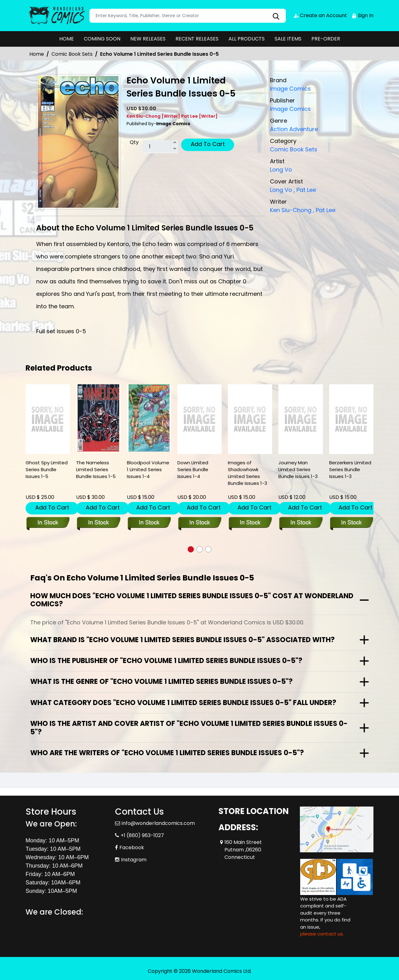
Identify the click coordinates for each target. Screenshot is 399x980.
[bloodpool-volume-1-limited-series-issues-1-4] (149, 418)
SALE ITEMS (288, 39)
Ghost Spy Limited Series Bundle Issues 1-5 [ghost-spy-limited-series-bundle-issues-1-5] (47, 469)
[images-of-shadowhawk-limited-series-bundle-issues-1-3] (250, 419)
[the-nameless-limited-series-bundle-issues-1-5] (98, 418)
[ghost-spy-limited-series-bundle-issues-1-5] (48, 419)
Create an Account (320, 15)
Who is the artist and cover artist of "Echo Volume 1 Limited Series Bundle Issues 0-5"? (189, 728)
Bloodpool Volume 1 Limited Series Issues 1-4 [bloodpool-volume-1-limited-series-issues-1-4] (148, 469)
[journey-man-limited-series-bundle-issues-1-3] (300, 419)
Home (37, 54)
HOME (67, 39)
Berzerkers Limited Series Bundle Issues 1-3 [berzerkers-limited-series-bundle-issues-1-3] (350, 469)
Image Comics (290, 109)
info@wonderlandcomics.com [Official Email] (158, 823)
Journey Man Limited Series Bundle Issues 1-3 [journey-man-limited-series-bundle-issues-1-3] (298, 469)
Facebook (132, 847)
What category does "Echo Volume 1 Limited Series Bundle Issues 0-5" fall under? (183, 703)
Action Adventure (294, 128)
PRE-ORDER (326, 39)
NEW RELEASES (148, 39)
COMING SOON (102, 39)
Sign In (363, 15)
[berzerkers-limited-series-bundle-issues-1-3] (351, 419)
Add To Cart (208, 144)
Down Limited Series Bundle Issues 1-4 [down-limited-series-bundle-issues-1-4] (193, 469)
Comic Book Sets (72, 54)
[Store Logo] (57, 16)
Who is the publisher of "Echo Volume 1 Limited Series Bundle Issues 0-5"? (166, 661)
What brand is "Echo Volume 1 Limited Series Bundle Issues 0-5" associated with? (183, 640)
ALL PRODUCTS (247, 39)
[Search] (188, 16)
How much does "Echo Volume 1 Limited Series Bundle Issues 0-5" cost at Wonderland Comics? (192, 600)
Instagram (134, 860)
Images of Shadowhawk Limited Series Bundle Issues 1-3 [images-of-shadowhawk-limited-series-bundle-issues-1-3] (248, 473)
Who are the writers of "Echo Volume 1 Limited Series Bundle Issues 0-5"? (167, 753)
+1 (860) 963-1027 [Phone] (142, 835)
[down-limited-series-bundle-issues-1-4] (199, 419)
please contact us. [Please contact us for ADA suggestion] (322, 934)
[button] (191, 549)
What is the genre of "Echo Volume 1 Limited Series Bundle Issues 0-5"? (161, 682)
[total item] (161, 147)
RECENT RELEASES (197, 39)
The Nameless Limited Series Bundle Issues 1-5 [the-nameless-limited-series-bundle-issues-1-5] (96, 469)
